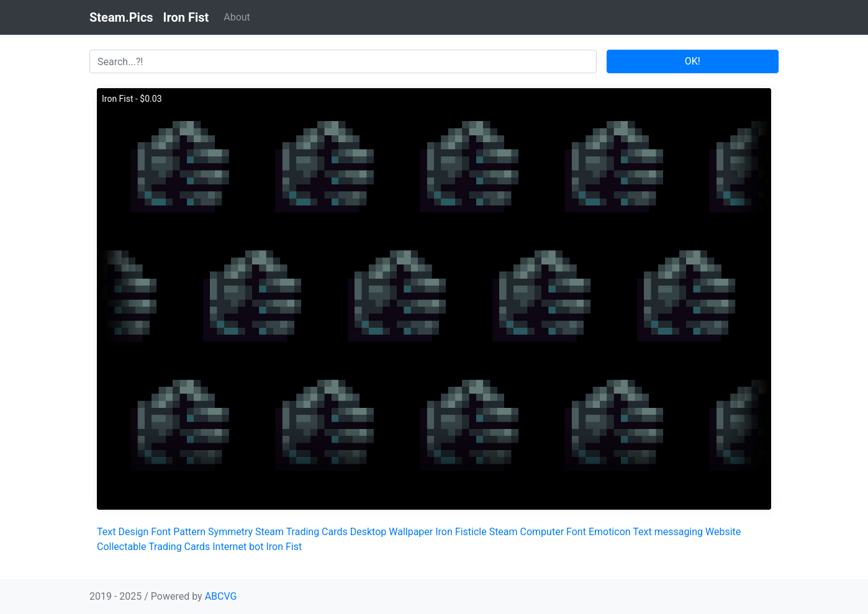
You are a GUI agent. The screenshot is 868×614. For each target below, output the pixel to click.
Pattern (189, 532)
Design (133, 532)
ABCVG (221, 596)
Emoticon (610, 532)
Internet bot (238, 547)
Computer (542, 532)
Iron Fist (284, 547)
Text (106, 532)
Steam (504, 532)
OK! (693, 61)
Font (161, 532)
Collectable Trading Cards (153, 547)
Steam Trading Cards (301, 532)
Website (723, 532)
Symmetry (230, 532)
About (237, 17)
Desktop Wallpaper (392, 532)
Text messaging (668, 532)
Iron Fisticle (461, 532)
